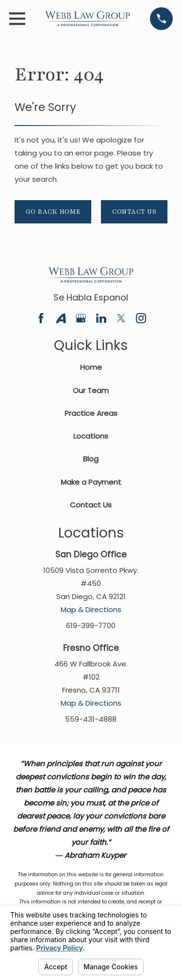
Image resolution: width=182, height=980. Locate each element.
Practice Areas (91, 413)
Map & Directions (91, 609)
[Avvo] (61, 318)
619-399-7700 (91, 625)
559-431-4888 (91, 719)
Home (91, 367)
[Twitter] (121, 318)
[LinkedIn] (101, 318)
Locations (91, 436)
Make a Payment (91, 482)
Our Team (91, 390)
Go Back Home (53, 212)
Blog (91, 459)
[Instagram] (141, 318)
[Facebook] (41, 318)
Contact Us (134, 212)
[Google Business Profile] (81, 318)
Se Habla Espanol (91, 297)
